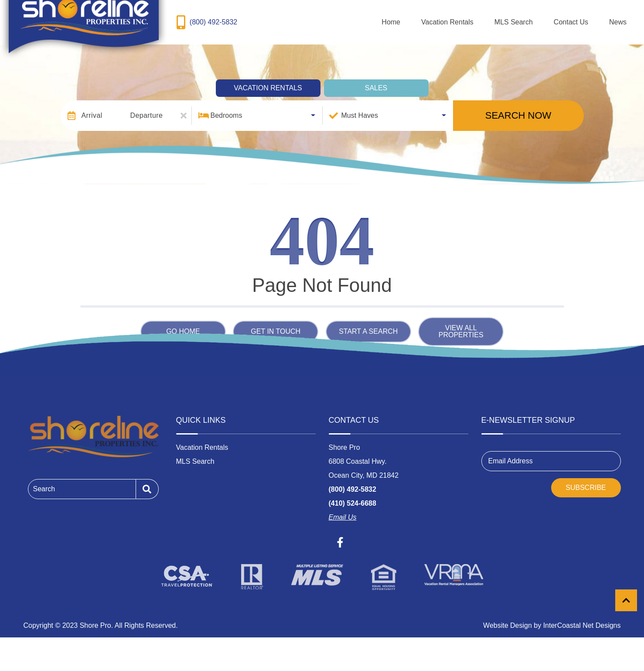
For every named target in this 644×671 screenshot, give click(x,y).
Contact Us (592, 18)
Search (44, 481)
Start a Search (368, 324)
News (625, 18)
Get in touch (276, 324)
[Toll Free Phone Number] (205, 18)
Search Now (518, 108)
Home (454, 18)
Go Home (183, 324)
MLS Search (549, 18)
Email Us (343, 510)
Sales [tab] (376, 80)
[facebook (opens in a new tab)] (340, 535)
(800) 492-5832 (353, 482)
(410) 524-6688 (353, 496)
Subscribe (586, 480)
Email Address (511, 454)
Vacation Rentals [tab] (268, 80)
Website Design (508, 618)
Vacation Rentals (496, 18)
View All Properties (461, 324)
